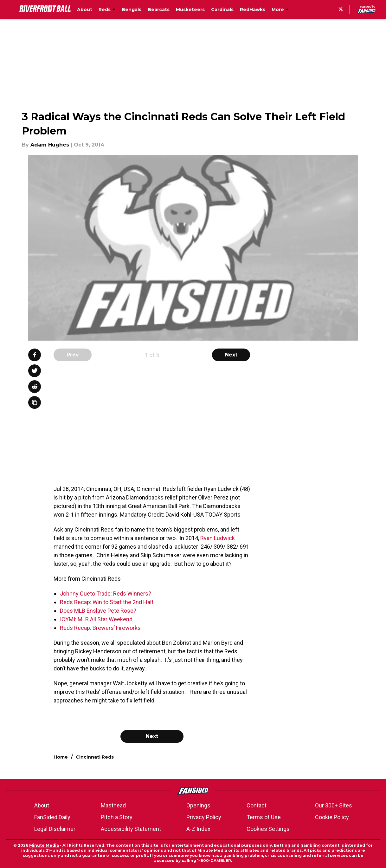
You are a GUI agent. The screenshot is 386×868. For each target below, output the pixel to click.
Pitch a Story (117, 817)
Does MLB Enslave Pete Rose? (98, 611)
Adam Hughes (50, 145)
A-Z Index (198, 829)
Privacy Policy (204, 817)
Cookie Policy (332, 817)
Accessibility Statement (131, 829)
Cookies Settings (268, 829)
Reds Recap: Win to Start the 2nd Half (107, 602)
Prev (73, 355)
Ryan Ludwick (218, 538)
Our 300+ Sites (334, 805)
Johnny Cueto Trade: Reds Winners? (106, 594)
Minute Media (44, 845)
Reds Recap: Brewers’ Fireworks (100, 628)
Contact (257, 805)
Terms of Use (264, 817)
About (42, 805)
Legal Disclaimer (55, 829)
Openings (198, 805)
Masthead (113, 805)
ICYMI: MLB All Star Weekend (96, 619)
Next (231, 355)
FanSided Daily (52, 817)
